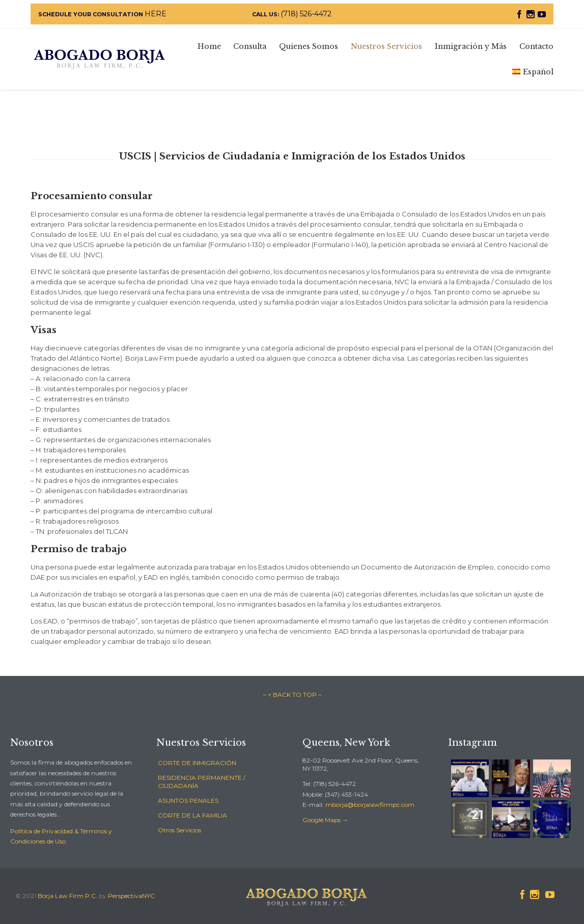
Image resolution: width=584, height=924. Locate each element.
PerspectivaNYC (131, 896)
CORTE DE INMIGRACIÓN (197, 763)
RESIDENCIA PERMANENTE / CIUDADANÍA (202, 782)
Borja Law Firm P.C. (67, 896)
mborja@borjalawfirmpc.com (370, 805)
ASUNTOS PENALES (188, 800)
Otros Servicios (179, 830)
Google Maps (322, 820)
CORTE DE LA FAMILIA (192, 815)
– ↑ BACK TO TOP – (292, 695)
